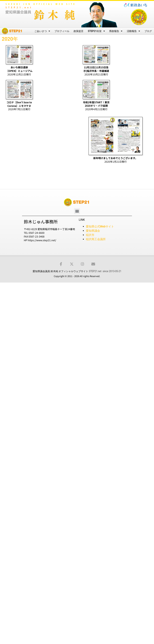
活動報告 (133, 31)
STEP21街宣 (96, 31)
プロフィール (62, 31)
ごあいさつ (42, 31)
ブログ (148, 31)
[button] (77, 211)
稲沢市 (90, 235)
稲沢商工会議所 (96, 239)
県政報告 (116, 31)
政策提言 (78, 31)
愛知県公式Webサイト (100, 226)
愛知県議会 (93, 231)
